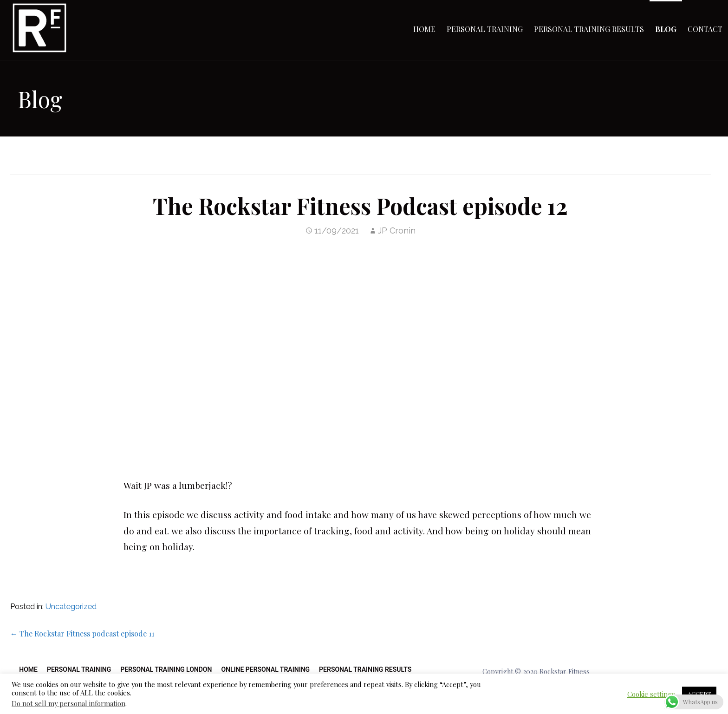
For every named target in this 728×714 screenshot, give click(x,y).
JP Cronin (397, 230)
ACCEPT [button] (699, 694)
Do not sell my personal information (68, 703)
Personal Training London (166, 669)
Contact (705, 29)
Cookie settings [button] (651, 694)
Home (424, 29)
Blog (666, 29)
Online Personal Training (265, 669)
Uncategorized (71, 607)
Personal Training (485, 29)
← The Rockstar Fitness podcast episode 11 (82, 633)
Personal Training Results (589, 29)
